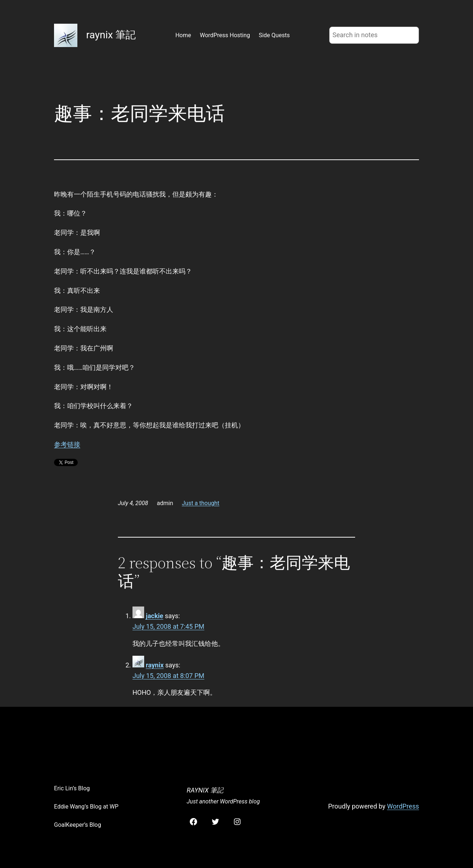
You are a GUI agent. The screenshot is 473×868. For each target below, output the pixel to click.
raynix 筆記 (111, 35)
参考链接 (67, 444)
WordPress (403, 806)
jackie (154, 616)
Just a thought (201, 503)
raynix (155, 665)
